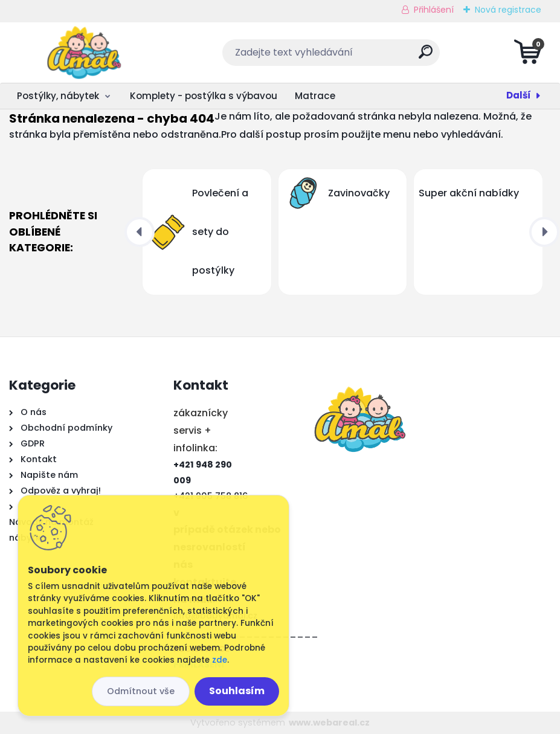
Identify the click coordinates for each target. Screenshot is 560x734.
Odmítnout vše (141, 691)
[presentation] (140, 232)
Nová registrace (508, 10)
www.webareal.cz (329, 723)
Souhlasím (237, 691)
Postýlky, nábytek (58, 96)
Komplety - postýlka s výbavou (204, 96)
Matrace (315, 96)
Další (519, 95)
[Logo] (83, 53)
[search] (426, 56)
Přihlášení (434, 10)
